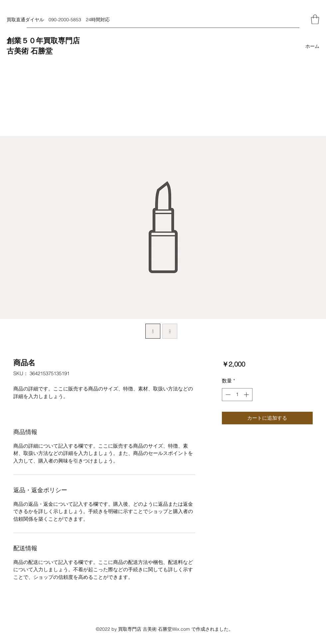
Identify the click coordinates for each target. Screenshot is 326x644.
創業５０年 (25, 41)
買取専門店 (62, 41)
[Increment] (247, 395)
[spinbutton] (237, 395)
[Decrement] (227, 395)
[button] (315, 19)
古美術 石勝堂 (30, 51)
